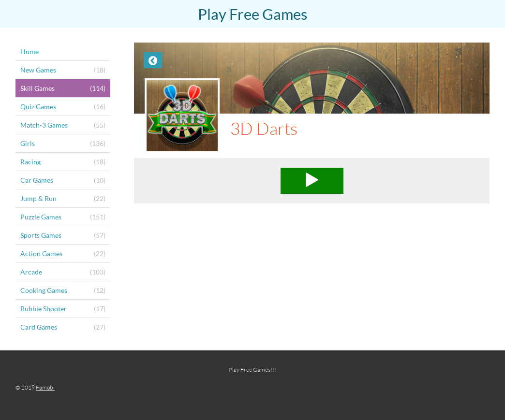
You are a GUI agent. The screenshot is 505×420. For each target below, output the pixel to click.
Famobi (45, 387)
